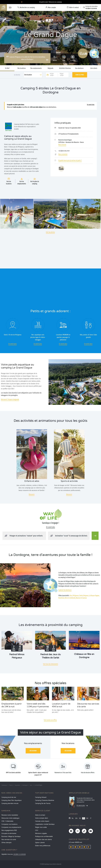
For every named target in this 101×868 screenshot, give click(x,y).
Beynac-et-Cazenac (81, 598)
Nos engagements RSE (9, 830)
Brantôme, (61, 598)
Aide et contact (40, 815)
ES (80, 818)
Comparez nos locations (9, 824)
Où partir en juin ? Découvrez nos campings (51, 2)
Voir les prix (80, 75)
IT (91, 818)
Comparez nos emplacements (11, 827)
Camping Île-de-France (43, 803)
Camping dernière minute (10, 803)
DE (87, 818)
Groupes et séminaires (9, 833)
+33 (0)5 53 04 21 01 (64, 151)
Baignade (50, 68)
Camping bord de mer (9, 797)
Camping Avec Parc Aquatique (11, 800)
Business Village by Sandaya (11, 836)
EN (76, 818)
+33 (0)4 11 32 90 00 (19, 854)
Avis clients (94, 68)
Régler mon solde (41, 827)
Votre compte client (42, 818)
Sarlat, (81, 596)
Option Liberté (40, 843)
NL (73, 818)
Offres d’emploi (6, 843)
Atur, (71, 596)
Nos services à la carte (9, 840)
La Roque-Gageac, (94, 596)
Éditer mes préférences (43, 846)
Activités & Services (65, 68)
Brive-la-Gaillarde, (70, 598)
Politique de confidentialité (44, 836)
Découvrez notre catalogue (10, 818)
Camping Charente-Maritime (45, 800)
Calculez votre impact (42, 821)
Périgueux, (76, 596)
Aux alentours (79, 68)
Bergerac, (86, 596)
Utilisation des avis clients (43, 840)
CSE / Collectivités (7, 821)
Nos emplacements (36, 68)
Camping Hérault (41, 797)
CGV (37, 830)
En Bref (7, 68)
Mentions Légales (41, 833)
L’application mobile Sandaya (45, 824)
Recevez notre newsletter (10, 815)
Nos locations (22, 68)
